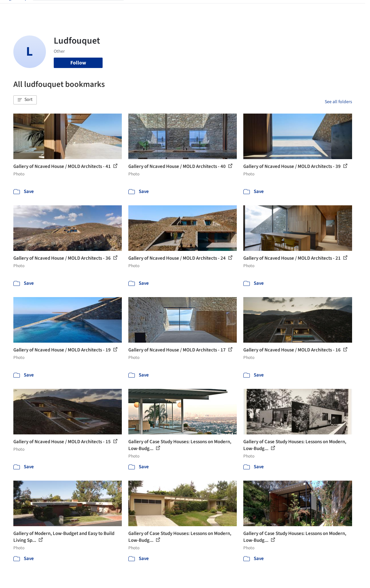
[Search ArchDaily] (84, 9)
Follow (78, 63)
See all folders (338, 102)
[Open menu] (353, 9)
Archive (268, 9)
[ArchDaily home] (17, 9)
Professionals (224, 9)
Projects (138, 9)
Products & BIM (188, 9)
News (249, 9)
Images (159, 9)
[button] (25, 100)
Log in (300, 9)
